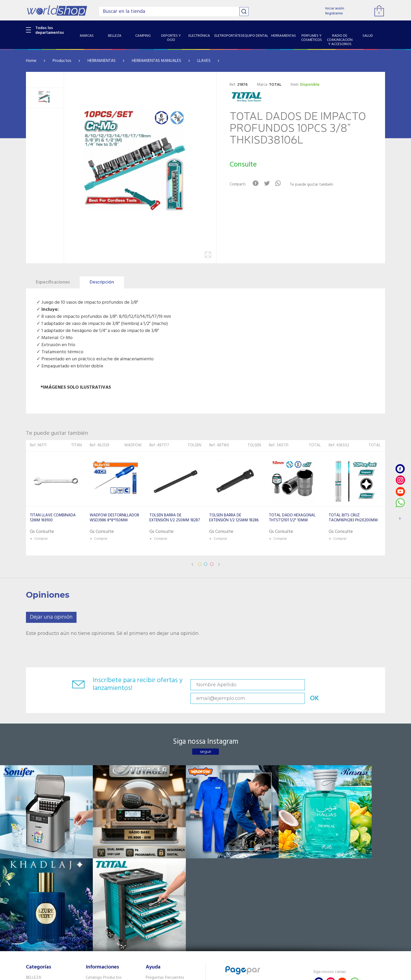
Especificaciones (53, 282)
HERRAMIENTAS (102, 61)
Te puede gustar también (315, 185)
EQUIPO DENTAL (40, 883)
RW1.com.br (223, 974)
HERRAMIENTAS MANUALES (156, 61)
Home (31, 61)
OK (348, 685)
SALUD (32, 916)
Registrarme (334, 14)
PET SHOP (35, 936)
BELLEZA (34, 849)
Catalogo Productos (104, 849)
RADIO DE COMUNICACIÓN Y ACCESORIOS (51, 906)
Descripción (102, 282)
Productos (62, 61)
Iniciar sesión (335, 9)
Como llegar (96, 863)
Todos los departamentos (50, 30)
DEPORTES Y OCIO (42, 863)
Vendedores (156, 863)
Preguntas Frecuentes (165, 849)
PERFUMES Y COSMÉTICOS (50, 897)
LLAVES (204, 61)
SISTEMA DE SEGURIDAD (48, 923)
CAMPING (35, 856)
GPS (30, 930)
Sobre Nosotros (100, 856)
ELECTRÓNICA (38, 870)
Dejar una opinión (51, 617)
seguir (206, 740)
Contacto (154, 856)
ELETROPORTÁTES (42, 876)
